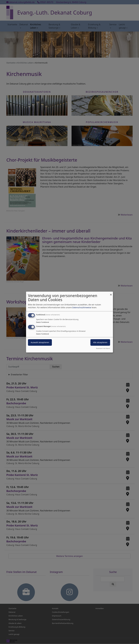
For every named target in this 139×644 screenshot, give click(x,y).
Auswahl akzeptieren (40, 342)
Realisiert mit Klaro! (103, 348)
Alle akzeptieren (100, 342)
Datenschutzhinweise (82, 307)
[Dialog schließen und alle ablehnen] (111, 293)
